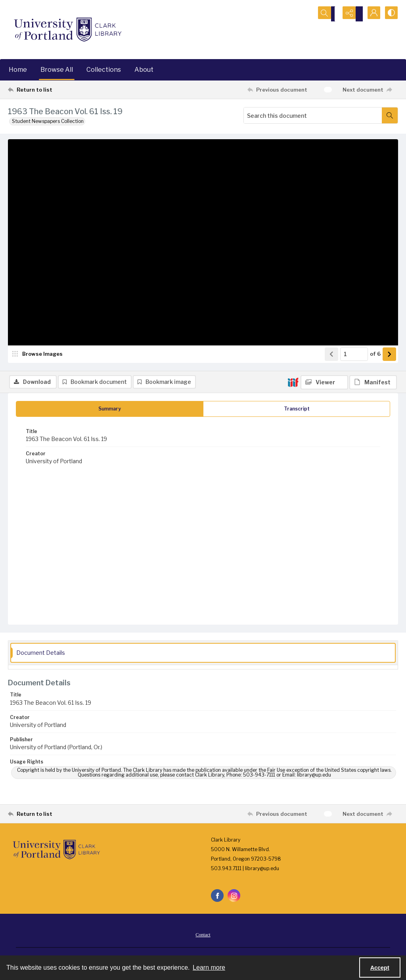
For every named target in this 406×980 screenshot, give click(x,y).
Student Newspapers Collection (48, 121)
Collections (104, 70)
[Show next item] (389, 379)
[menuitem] (203, 937)
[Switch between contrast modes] (390, 14)
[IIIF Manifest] (373, 145)
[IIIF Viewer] (324, 145)
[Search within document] (390, 115)
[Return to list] (61, 90)
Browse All (57, 70)
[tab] (110, 411)
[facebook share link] (217, 898)
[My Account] (370, 14)
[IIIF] (293, 145)
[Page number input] (354, 379)
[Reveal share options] (350, 14)
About (144, 70)
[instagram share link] (234, 898)
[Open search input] (331, 14)
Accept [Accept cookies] (380, 968)
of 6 (375, 378)
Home (18, 70)
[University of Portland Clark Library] (67, 30)
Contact (203, 938)
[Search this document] (313, 115)
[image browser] (38, 379)
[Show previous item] (331, 379)
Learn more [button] (209, 968)
